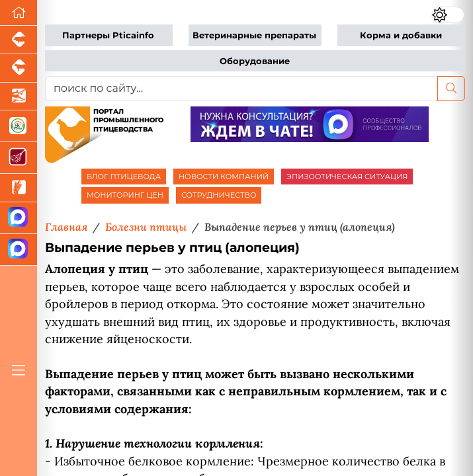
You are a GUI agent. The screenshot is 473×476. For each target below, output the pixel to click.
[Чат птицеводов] (19, 250)
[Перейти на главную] (19, 13)
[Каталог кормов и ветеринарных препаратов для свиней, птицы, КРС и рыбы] (19, 126)
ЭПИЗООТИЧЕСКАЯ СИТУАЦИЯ (347, 177)
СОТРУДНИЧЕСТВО (219, 195)
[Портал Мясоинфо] (19, 158)
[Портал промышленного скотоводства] (19, 68)
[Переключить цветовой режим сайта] (448, 15)
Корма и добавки (401, 35)
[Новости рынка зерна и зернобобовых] (19, 188)
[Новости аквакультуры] (19, 97)
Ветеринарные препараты (254, 35)
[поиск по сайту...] (241, 89)
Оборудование (255, 61)
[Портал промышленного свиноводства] (19, 40)
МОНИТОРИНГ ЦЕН (125, 195)
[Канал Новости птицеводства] (19, 218)
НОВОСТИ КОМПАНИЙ (224, 177)
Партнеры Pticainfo (108, 35)
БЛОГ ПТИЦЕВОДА (124, 177)
